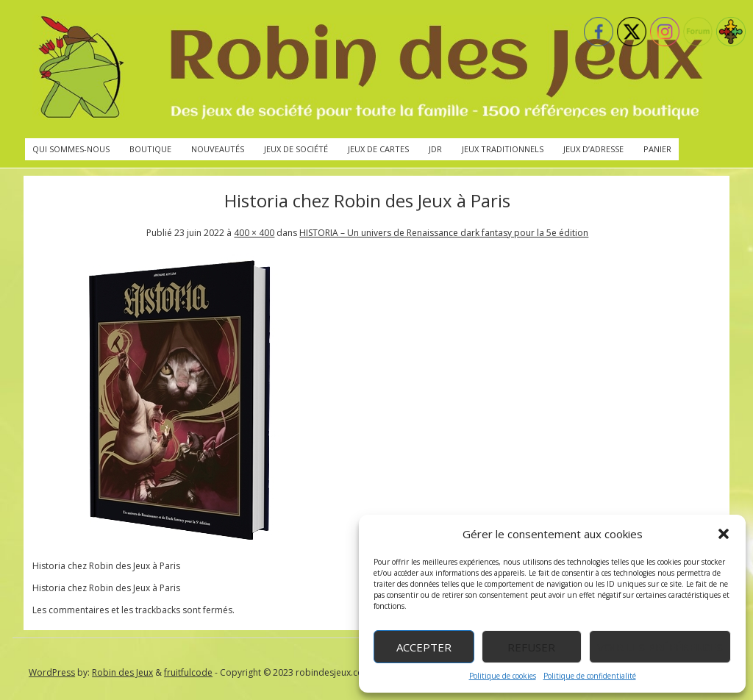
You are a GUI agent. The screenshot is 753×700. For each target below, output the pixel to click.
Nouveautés (218, 149)
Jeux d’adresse (593, 149)
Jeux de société (296, 149)
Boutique (150, 149)
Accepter (424, 647)
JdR (435, 149)
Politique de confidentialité (590, 676)
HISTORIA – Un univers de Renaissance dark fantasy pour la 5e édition (444, 233)
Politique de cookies (503, 676)
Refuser (531, 647)
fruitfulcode (188, 672)
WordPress (52, 672)
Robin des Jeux (122, 672)
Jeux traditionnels (503, 149)
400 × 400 (254, 233)
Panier (657, 149)
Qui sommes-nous (71, 149)
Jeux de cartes (378, 149)
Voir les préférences (660, 647)
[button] (724, 534)
